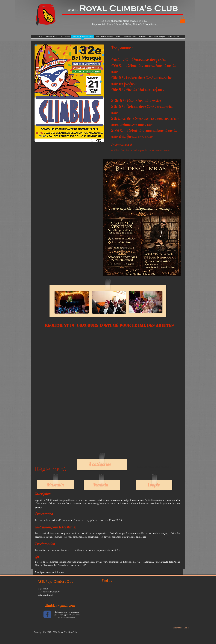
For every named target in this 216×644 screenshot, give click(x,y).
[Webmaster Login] (181, 628)
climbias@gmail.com (60, 605)
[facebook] (47, 614)
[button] (183, 20)
